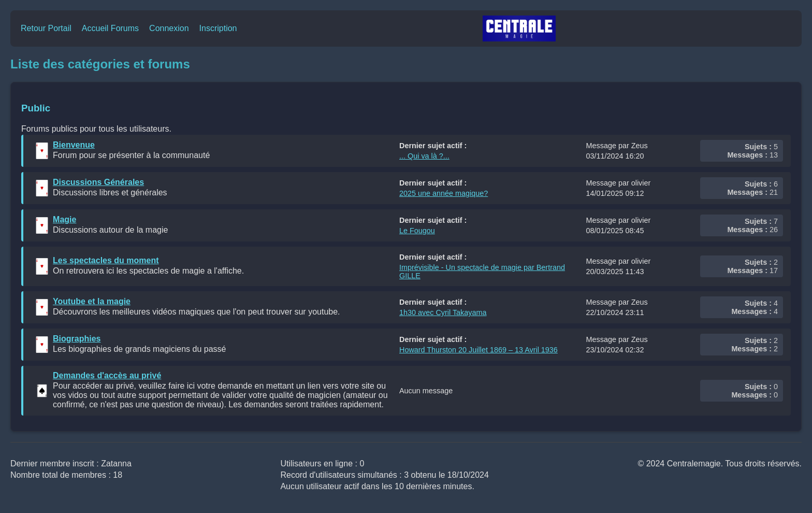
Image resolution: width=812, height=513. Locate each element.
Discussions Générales (98, 182)
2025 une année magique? (444, 193)
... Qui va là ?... (424, 156)
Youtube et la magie (92, 301)
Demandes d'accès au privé (107, 375)
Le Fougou (417, 231)
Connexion (169, 28)
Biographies (77, 339)
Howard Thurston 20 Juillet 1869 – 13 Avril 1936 (479, 350)
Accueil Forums (110, 28)
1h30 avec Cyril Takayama (443, 312)
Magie (64, 219)
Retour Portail (46, 28)
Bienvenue (74, 145)
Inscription (218, 28)
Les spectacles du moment (106, 260)
